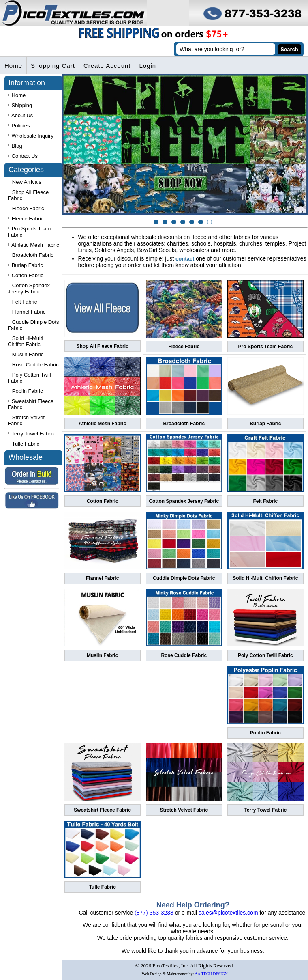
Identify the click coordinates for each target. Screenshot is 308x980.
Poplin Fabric (265, 733)
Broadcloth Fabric (184, 424)
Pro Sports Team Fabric (265, 347)
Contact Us (23, 156)
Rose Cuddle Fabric (184, 655)
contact (185, 259)
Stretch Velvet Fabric (184, 810)
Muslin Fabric (102, 655)
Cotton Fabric (103, 501)
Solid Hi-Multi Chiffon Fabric (265, 578)
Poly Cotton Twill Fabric (265, 655)
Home (13, 66)
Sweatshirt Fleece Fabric (102, 810)
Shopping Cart (53, 66)
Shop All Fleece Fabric (103, 346)
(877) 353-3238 (154, 913)
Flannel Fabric (102, 578)
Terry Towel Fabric (265, 810)
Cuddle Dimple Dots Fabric (184, 578)
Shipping (20, 105)
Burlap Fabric (265, 424)
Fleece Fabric (184, 347)
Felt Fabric (266, 501)
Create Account (107, 66)
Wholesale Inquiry (31, 136)
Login (148, 66)
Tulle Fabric (102, 887)
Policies (19, 126)
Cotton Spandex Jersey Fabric (184, 501)
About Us (20, 115)
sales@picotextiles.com (228, 913)
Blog (15, 146)
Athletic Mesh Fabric (102, 424)
